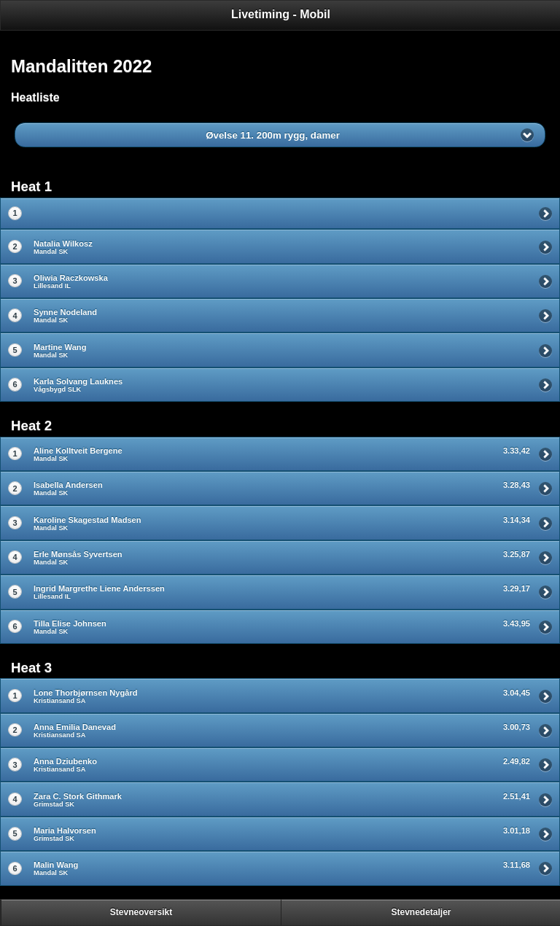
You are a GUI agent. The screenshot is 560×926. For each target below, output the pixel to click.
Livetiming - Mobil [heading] (281, 14)
